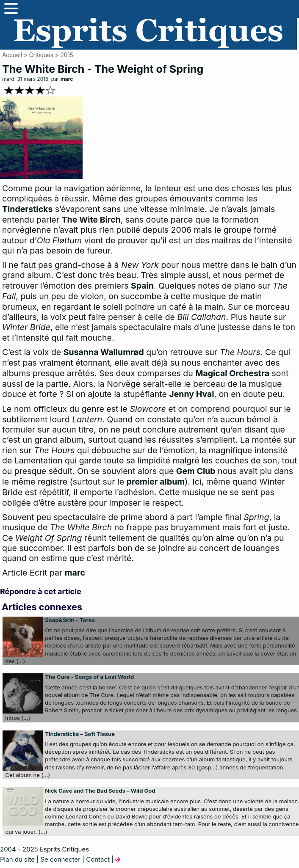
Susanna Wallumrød (104, 352)
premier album (156, 482)
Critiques (41, 55)
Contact (98, 859)
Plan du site (17, 859)
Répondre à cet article (41, 591)
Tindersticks (27, 209)
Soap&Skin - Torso (70, 620)
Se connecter (60, 859)
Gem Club (196, 471)
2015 (66, 55)
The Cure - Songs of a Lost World (89, 677)
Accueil (12, 55)
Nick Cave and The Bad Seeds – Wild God (100, 791)
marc (67, 79)
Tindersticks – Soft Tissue (80, 734)
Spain (142, 286)
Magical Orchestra (232, 373)
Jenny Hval (191, 394)
